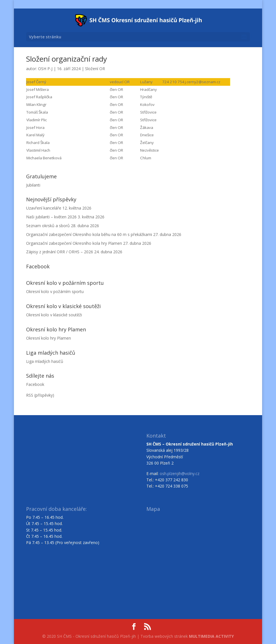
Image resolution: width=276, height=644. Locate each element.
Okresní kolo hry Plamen (49, 338)
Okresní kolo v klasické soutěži (54, 315)
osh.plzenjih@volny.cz (180, 473)
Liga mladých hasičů (45, 361)
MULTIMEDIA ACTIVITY (211, 636)
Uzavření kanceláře (44, 208)
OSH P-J (45, 69)
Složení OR (95, 69)
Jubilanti (33, 185)
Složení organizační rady (67, 59)
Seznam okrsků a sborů (48, 226)
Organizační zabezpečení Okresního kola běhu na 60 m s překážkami (89, 234)
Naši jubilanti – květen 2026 (51, 217)
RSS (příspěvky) (40, 395)
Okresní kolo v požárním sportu (55, 291)
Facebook (35, 384)
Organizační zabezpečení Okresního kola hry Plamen (74, 243)
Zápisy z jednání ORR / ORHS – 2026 (60, 252)
